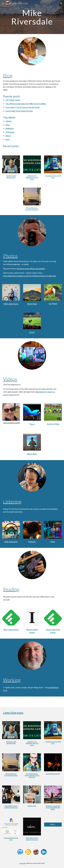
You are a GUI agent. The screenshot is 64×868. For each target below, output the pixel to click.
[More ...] (53, 825)
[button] (3, 3)
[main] (32, 17)
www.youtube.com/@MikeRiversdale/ (18, 423)
